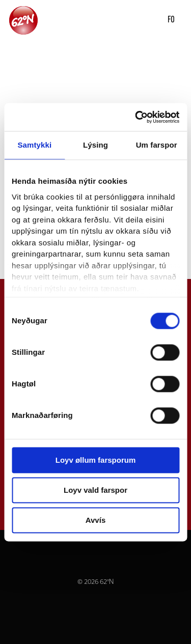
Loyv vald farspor (95, 490)
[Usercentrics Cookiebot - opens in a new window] (136, 117)
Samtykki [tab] (34, 145)
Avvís (95, 520)
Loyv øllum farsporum (96, 460)
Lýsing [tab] (95, 145)
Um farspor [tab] (157, 145)
